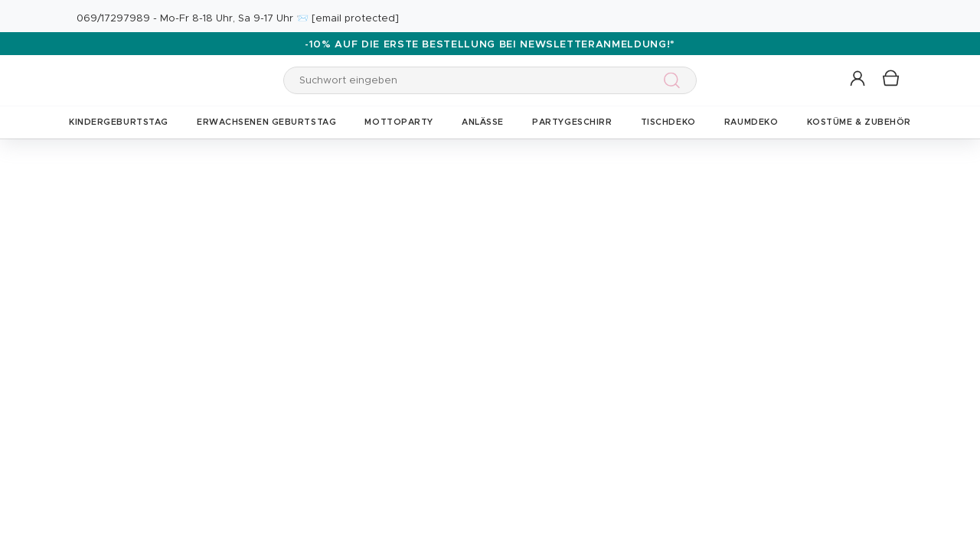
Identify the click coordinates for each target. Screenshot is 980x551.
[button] (859, 79)
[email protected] (355, 19)
